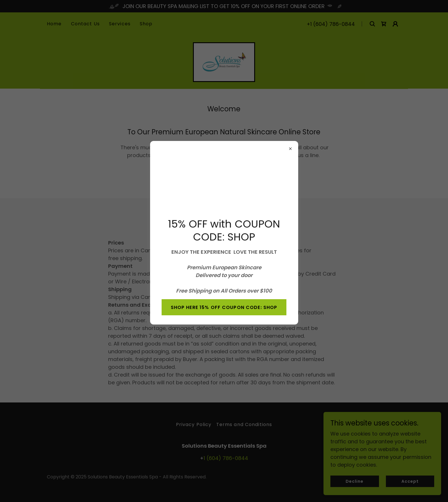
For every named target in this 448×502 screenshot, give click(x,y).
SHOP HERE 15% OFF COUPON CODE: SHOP (224, 307)
